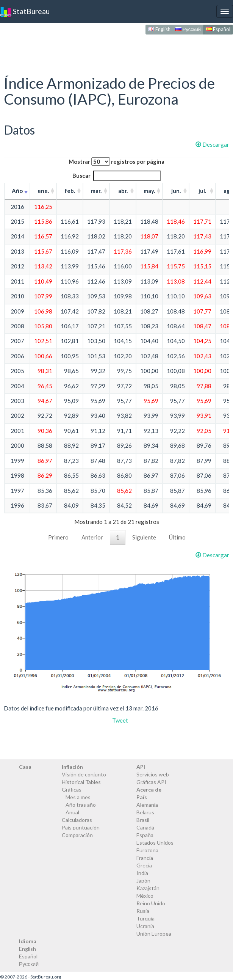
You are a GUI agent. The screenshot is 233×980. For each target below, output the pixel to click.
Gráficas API (151, 782)
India (142, 873)
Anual (72, 812)
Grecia (144, 865)
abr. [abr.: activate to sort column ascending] (123, 191)
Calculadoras (77, 820)
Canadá (145, 827)
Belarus (145, 812)
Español (218, 29)
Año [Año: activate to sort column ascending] (17, 191)
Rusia (143, 911)
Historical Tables (81, 782)
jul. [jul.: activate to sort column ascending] (202, 191)
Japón (143, 880)
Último (177, 537)
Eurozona (147, 850)
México (145, 896)
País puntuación (81, 827)
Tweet (120, 720)
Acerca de (149, 789)
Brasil (143, 820)
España (145, 835)
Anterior (92, 537)
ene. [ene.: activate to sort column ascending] (43, 191)
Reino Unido (151, 903)
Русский (188, 29)
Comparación (77, 835)
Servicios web (153, 774)
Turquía (145, 918)
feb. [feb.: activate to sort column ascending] (70, 191)
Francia (145, 858)
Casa (25, 767)
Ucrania (145, 926)
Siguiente (144, 537)
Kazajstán (148, 888)
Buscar (117, 176)
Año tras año (81, 805)
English (159, 29)
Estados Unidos (155, 843)
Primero (58, 537)
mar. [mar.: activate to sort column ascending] (96, 191)
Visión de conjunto (84, 774)
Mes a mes (78, 797)
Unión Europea (154, 934)
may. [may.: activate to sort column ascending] (149, 191)
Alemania (147, 805)
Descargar (212, 144)
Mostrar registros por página (116, 162)
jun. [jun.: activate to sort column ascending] (176, 191)
